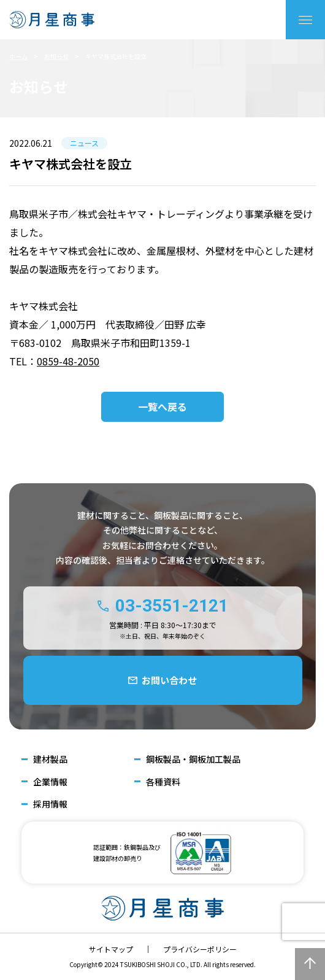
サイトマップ (111, 949)
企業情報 (50, 782)
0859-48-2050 (68, 361)
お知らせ (56, 56)
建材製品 (50, 759)
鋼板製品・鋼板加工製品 (193, 759)
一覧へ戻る (162, 406)
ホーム (18, 56)
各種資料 (163, 782)
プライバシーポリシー (200, 949)
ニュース (84, 143)
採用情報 (50, 804)
